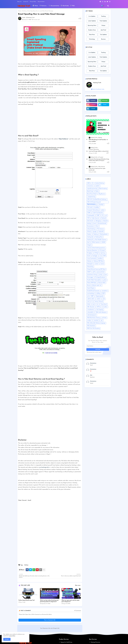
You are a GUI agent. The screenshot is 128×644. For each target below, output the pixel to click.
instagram (93, 105)
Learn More (12, 636)
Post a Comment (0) (50, 620)
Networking (90, 267)
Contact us (26, 2)
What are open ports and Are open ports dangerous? (70, 601)
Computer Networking (93, 210)
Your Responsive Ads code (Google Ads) (50, 628)
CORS (89, 213)
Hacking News (99, 237)
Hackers (89, 234)
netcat (97, 264)
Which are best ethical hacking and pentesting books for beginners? (49, 601)
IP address (90, 253)
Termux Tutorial (99, 302)
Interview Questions (92, 250)
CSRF (98, 215)
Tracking (103, 16)
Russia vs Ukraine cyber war (94, 285)
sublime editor (91, 299)
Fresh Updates (103, 21)
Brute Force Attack (92, 194)
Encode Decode (102, 224)
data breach (90, 221)
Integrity (89, 245)
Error (97, 226)
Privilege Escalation (100, 277)
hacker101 (101, 232)
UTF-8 (98, 307)
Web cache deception (101, 312)
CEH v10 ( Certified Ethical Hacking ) (97, 199)
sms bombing (91, 293)
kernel (89, 256)
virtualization (91, 310)
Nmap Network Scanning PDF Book (96, 269)
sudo (104, 299)
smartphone (105, 291)
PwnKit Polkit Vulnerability (94, 280)
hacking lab (90, 237)
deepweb (105, 221)
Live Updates (92, 16)
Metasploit (90, 264)
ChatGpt (101, 205)
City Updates (103, 35)
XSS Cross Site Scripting (93, 328)
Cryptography (91, 215)
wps (102, 320)
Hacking (24, 11)
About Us (20, 2)
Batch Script (90, 191)
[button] (108, 6)
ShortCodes (65, 6)
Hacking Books (104, 234)
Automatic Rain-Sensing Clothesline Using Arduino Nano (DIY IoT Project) (99, 160)
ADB (88, 183)
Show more (78, 585)
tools (94, 304)
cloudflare (97, 207)
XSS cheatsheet (91, 326)
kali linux (103, 253)
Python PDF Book (92, 283)
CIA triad (90, 207)
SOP (103, 293)
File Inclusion (101, 229)
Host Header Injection (101, 240)
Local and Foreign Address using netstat (99, 151)
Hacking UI (90, 240)
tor (98, 304)
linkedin (93, 109)
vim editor (105, 307)
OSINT (89, 272)
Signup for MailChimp (66, 642)
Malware (89, 261)
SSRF (92, 296)
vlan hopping (100, 310)
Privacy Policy (33, 2)
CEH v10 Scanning (92, 205)
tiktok (89, 304)
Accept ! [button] (7, 639)
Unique (103, 25)
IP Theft (97, 253)
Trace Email (104, 304)
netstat (102, 264)
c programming (91, 197)
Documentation (41, 2)
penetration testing (92, 275)
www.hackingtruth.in (44, 467)
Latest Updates (92, 21)
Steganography (100, 296)
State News (92, 35)
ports (106, 275)
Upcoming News (92, 25)
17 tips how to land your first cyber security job (97, 169)
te (92, 302)
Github (89, 232)
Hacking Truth (97, 83)
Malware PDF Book (99, 261)
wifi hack (104, 318)
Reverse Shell (102, 283)
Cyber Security (95, 218)
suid (88, 302)
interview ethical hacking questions (96, 248)
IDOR (104, 242)
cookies (103, 210)
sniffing (98, 293)
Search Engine (91, 288)
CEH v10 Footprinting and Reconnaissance (94, 202)
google (95, 232)
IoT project (102, 250)
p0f (94, 272)
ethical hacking (91, 229)
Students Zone (92, 30)
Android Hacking (100, 183)
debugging (98, 221)
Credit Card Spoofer (98, 213)
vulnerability (90, 312)
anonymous (90, 186)
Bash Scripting (103, 189)
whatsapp (105, 100)
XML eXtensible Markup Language (96, 323)
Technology (92, 39)
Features (43, 6)
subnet (98, 299)
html (88, 242)
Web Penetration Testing (93, 318)
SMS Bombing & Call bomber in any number (98, 141)
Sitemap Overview (95, 642)
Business (103, 39)
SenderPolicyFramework (93, 291)
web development (92, 315)
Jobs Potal (103, 30)
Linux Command (92, 258)
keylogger (95, 256)
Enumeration (91, 226)
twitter (105, 105)
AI (92, 183)
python (105, 280)
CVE (88, 218)
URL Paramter (91, 307)
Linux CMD (103, 256)
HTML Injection (96, 242)
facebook (93, 100)
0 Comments (78, 611)
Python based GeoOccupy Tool (27, 600)
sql (88, 296)
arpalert (97, 186)
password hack (101, 272)
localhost (100, 258)
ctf (102, 215)
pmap (101, 275)
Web (73, 6)
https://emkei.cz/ (64, 139)
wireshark (96, 320)
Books (97, 191)
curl (106, 215)
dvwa (95, 224)
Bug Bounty (102, 194)
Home (35, 6)
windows (89, 320)
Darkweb (104, 218)
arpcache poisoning (92, 189)
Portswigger (90, 277)
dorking (89, 224)
